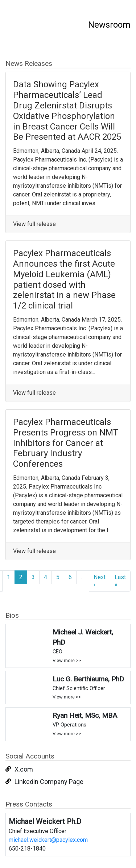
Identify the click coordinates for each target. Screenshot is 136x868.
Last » (120, 581)
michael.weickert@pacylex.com (48, 840)
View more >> (67, 660)
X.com (24, 769)
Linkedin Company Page (49, 782)
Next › (100, 581)
